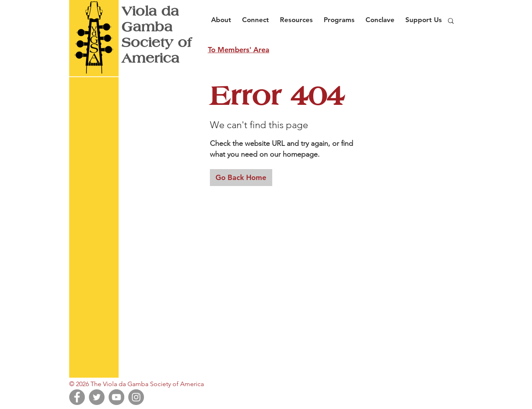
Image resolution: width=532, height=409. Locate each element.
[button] (223, 16)
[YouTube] (116, 397)
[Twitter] (97, 397)
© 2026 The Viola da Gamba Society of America (137, 384)
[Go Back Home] (241, 178)
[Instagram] (136, 397)
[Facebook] (77, 397)
